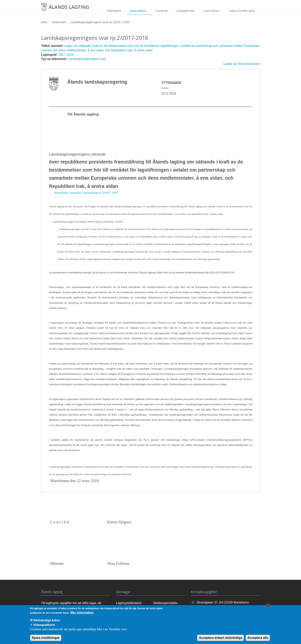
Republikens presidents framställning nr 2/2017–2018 (86, 193)
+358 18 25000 (207, 608)
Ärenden (114, 11)
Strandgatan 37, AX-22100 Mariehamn (223, 602)
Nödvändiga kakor (47, 624)
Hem (44, 22)
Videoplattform (44, 628)
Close (268, 608)
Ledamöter (186, 11)
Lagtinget (212, 11)
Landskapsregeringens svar (87, 59)
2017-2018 (66, 55)
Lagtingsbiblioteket (129, 603)
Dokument (138, 11)
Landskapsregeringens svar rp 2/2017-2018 (100, 22)
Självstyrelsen (242, 11)
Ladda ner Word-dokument (242, 64)
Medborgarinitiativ (165, 603)
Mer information (82, 616)
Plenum (162, 11)
